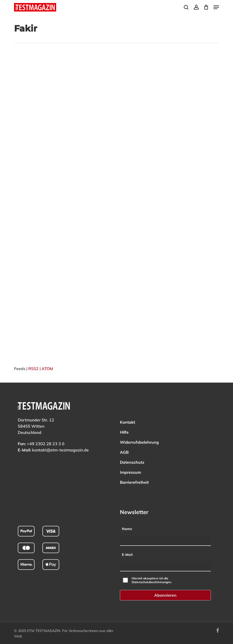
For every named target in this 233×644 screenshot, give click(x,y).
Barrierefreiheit (134, 482)
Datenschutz (132, 462)
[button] (216, 7)
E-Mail (127, 555)
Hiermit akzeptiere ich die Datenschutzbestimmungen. (152, 580)
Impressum (130, 472)
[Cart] (206, 7)
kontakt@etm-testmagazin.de (60, 450)
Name (127, 529)
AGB (124, 452)
